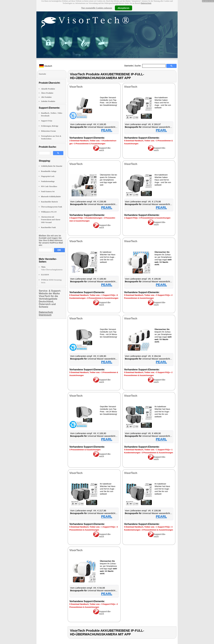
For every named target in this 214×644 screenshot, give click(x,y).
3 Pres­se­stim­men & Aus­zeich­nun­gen (90, 144)
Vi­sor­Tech (76, 87)
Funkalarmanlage (48, 181)
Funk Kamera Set (48, 191)
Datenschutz (146, 3)
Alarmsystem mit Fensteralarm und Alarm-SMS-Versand (51, 220)
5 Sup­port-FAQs (163, 295)
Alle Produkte (46, 97)
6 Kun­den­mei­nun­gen (93, 218)
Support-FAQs (47, 121)
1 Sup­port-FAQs (131, 218)
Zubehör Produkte (48, 101)
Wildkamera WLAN (49, 212)
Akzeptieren (123, 8)
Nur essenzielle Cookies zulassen (97, 8)
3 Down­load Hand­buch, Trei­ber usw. (85, 141)
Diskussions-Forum (48, 131)
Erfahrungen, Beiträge (50, 126)
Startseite (129, 66)
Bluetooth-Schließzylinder (51, 197)
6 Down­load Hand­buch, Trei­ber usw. (85, 295)
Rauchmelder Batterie (49, 202)
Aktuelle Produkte (48, 89)
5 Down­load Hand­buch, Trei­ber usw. (139, 141)
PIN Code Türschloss (49, 186)
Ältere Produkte (47, 93)
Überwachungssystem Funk (52, 207)
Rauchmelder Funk (48, 227)
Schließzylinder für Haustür (52, 166)
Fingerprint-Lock (48, 176)
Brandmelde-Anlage (49, 171)
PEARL (107, 130)
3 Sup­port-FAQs (76, 218)
